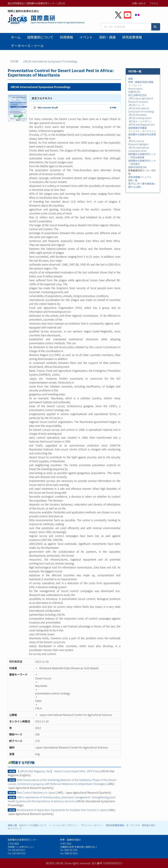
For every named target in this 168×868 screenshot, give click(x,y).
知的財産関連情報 (115, 825)
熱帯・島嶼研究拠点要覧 (141, 82)
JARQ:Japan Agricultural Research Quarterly (141, 100)
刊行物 (14, 61)
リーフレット (135, 85)
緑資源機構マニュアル (140, 177)
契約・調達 (107, 37)
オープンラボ (133, 825)
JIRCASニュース (136, 105)
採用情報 (66, 37)
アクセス (154, 3)
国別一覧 (133, 180)
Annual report (135, 89)
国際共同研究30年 (137, 167)
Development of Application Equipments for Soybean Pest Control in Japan (62, 810)
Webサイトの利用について (33, 825)
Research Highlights (138, 144)
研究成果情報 (132, 37)
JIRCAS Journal (136, 141)
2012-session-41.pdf (48, 107)
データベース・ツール (27, 46)
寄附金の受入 (149, 825)
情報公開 (12, 825)
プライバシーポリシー (92, 825)
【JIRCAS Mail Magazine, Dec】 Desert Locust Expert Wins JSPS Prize (58, 771)
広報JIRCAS (134, 92)
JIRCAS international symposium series (139, 149)
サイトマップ (15, 829)
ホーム (16, 37)
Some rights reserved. (78, 863)
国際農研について (40, 37)
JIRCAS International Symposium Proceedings (50, 61)
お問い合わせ (139, 3)
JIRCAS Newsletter (138, 115)
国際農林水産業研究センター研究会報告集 (142, 156)
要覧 (131, 79)
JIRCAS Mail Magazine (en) (142, 125)
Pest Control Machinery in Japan (36, 792)
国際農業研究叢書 (137, 128)
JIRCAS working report (140, 118)
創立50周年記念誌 (137, 95)
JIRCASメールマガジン (140, 121)
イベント (86, 37)
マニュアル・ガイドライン (142, 131)
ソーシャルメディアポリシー (64, 825)
